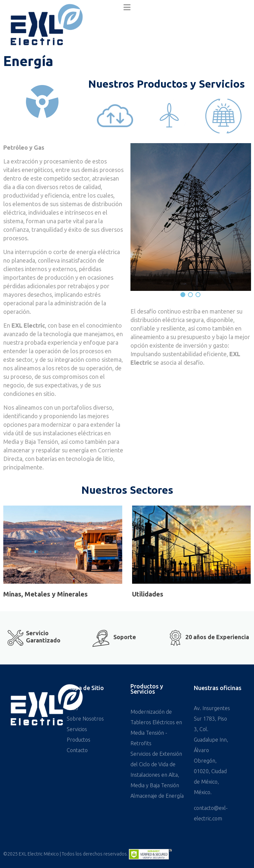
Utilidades (148, 594)
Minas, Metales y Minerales (46, 594)
